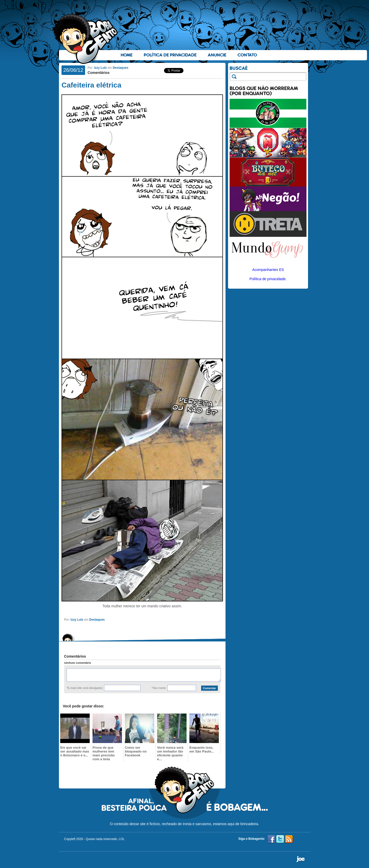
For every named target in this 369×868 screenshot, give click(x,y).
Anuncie (217, 55)
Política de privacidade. (268, 279)
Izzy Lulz (100, 68)
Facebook (271, 839)
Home (127, 55)
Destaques (121, 68)
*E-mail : (85, 688)
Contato (247, 55)
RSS (289, 839)
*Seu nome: (159, 688)
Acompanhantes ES (268, 270)
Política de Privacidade (170, 55)
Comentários (99, 73)
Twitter (280, 839)
